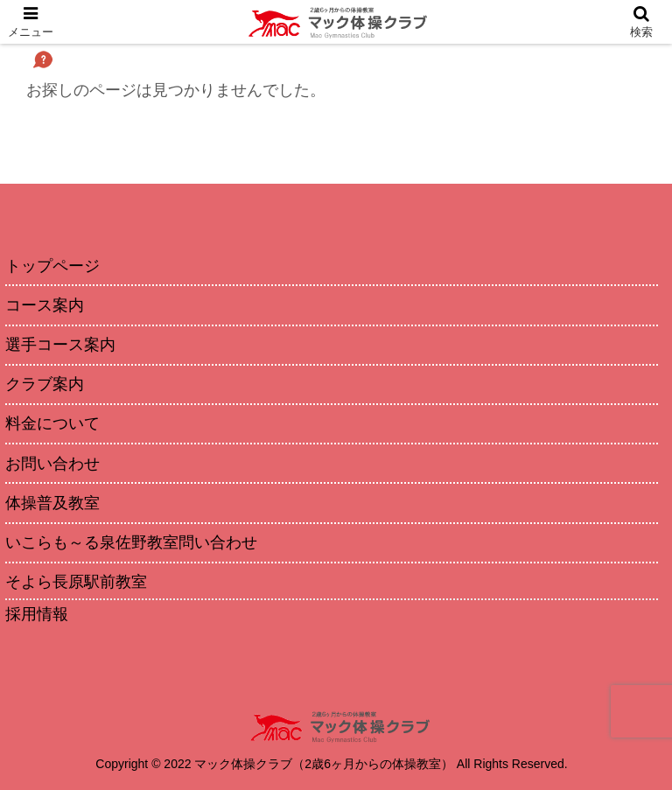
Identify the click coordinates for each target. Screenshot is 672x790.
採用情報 (37, 614)
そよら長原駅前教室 (76, 582)
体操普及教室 (52, 503)
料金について (52, 423)
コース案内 (45, 305)
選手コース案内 (60, 345)
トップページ (52, 266)
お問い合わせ (52, 464)
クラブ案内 (45, 384)
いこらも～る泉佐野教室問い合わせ (131, 542)
